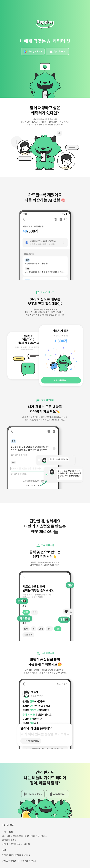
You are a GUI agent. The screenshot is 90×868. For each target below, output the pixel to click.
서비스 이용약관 (9, 861)
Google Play (35, 51)
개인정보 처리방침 (28, 861)
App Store (59, 51)
